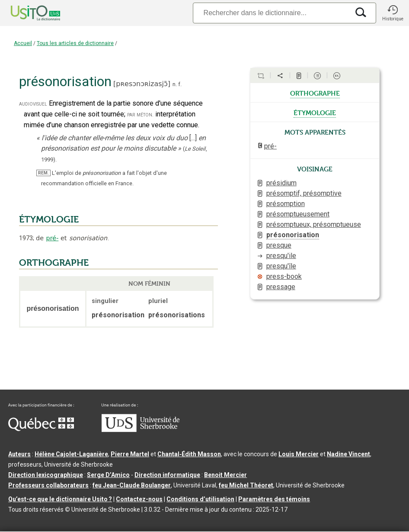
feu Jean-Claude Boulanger (132, 485)
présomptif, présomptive (304, 193)
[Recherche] (271, 13)
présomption (286, 204)
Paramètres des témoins (274, 499)
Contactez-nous (139, 499)
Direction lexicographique (46, 475)
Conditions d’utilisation (200, 499)
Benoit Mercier (225, 475)
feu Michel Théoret (246, 485)
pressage (281, 287)
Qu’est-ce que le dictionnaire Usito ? (60, 499)
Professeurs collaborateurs (48, 485)
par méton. (140, 114)
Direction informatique (167, 475)
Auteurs (19, 454)
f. (180, 84)
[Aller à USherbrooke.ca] (141, 430)
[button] (393, 13)
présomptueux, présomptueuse (314, 224)
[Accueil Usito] (26, 13)
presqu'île (281, 266)
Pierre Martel (130, 454)
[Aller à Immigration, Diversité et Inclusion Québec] (41, 429)
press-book (284, 276)
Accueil (23, 43)
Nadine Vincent (348, 454)
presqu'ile (281, 256)
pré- (53, 238)
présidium (281, 183)
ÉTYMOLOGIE (49, 219)
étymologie (315, 112)
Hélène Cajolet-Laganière (71, 454)
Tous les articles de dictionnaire (75, 43)
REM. (43, 173)
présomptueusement (298, 214)
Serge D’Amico (108, 475)
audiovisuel (33, 104)
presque (279, 245)
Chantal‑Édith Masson (189, 454)
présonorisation (293, 235)
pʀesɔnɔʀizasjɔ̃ (142, 84)
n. (175, 84)
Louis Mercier (299, 454)
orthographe (315, 93)
